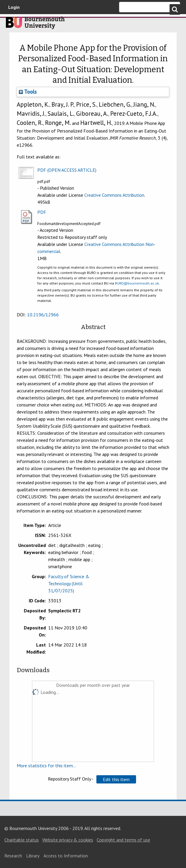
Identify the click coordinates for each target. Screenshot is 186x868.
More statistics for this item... (46, 766)
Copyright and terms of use (123, 840)
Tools (28, 92)
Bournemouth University (35, 24)
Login (14, 7)
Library (33, 856)
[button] (116, 779)
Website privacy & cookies (68, 840)
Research (13, 856)
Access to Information (66, 856)
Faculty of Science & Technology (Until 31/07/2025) (69, 583)
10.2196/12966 (43, 315)
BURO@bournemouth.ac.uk (137, 283)
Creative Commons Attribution (114, 195)
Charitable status (22, 840)
